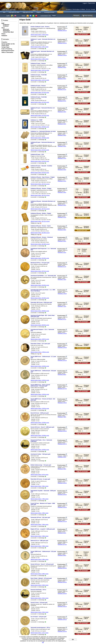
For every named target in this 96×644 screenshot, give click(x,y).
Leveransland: (46, 16)
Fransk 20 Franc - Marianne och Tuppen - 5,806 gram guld (43, 504)
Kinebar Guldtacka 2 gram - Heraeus (40, 27)
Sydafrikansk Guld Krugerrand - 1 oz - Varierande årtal (43, 249)
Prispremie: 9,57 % (62, 319)
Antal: (80, 32)
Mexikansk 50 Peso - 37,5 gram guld (40, 263)
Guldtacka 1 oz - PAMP (36, 120)
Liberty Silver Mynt (8, 32)
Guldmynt (6, 26)
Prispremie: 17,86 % (62, 294)
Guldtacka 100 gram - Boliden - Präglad (41, 213)
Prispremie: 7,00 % (62, 280)
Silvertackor (6, 31)
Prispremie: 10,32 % (62, 360)
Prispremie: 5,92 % (62, 124)
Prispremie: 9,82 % (62, 533)
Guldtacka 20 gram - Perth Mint (39, 97)
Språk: (8, 16)
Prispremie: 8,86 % (62, 375)
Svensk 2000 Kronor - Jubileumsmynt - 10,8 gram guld (43, 371)
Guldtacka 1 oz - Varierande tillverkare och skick (43, 131)
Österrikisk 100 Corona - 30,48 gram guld (41, 302)
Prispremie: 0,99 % (62, 205)
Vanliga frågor (5, 47)
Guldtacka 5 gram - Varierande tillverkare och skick (42, 52)
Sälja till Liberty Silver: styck (40, 35)
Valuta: (24, 16)
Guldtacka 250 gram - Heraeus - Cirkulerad (42, 237)
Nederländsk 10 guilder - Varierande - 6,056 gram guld (43, 491)
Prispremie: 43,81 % (62, 606)
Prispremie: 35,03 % (62, 568)
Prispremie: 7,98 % (62, 417)
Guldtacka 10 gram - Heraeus (38, 63)
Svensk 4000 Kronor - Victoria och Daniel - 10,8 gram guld (43, 399)
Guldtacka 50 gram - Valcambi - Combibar (41, 166)
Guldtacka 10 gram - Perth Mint (39, 75)
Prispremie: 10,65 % (62, 483)
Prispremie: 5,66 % (62, 135)
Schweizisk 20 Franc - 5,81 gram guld (40, 517)
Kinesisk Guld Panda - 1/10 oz (38, 590)
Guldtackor (6, 25)
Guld (3, 23)
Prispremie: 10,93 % (62, 495)
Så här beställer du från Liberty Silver (8, 45)
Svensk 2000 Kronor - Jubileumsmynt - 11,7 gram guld (43, 357)
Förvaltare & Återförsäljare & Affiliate (75, 9)
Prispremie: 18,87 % (62, 444)
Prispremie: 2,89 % (62, 230)
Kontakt (93, 9)
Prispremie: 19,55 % (62, 431)
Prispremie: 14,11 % (62, 521)
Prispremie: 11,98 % (62, 55)
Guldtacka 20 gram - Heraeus (38, 86)
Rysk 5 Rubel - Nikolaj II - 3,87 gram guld (41, 578)
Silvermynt (6, 29)
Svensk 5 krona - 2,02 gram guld (39, 603)
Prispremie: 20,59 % (62, 582)
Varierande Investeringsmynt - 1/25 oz (40, 628)
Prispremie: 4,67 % (62, 90)
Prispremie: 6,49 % (62, 170)
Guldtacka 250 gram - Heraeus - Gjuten (41, 226)
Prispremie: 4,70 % (62, 158)
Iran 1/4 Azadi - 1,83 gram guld (38, 617)
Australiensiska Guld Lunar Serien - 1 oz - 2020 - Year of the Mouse (43, 290)
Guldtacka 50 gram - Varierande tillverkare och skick (43, 143)
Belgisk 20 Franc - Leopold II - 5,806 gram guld (43, 529)
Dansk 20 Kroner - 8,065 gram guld (40, 413)
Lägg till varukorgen (82, 34)
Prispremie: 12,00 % (62, 333)
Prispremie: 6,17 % (62, 267)
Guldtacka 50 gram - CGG (37, 154)
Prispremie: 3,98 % (62, 469)
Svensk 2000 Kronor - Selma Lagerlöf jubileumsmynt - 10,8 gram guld (40, 385)
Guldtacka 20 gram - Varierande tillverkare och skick (43, 108)
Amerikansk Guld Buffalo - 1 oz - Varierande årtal (43, 276)
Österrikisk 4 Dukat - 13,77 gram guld (40, 344)
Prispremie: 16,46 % (62, 43)
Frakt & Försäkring (7, 49)
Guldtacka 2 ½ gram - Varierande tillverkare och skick (43, 40)
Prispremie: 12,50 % (62, 507)
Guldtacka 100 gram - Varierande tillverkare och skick (43, 202)
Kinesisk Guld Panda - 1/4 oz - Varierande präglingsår (41, 441)
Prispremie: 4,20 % (62, 252)
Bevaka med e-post (82, 218)
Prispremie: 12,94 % (62, 348)
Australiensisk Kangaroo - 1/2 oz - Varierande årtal (42, 330)
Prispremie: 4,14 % (62, 181)
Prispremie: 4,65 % (62, 146)
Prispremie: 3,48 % (62, 192)
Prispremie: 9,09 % (62, 67)
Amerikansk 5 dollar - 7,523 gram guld (40, 454)
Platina (3, 34)
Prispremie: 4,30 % (62, 112)
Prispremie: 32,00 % (62, 594)
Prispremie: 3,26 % (62, 241)
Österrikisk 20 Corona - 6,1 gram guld (40, 479)
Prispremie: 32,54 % (62, 631)
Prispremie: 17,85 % (62, 403)
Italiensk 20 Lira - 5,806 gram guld (39, 541)
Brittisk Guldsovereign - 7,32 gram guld (41, 465)
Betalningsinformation (8, 51)
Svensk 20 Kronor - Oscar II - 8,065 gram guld (42, 427)
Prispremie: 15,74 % (62, 389)
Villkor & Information (7, 52)
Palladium (4, 36)
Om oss (88, 9)
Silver (3, 28)
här (43, 642)
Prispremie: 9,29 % (62, 457)
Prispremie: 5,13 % (62, 217)
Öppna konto (92, 3)
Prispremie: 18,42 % (62, 619)
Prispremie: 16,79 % (62, 544)
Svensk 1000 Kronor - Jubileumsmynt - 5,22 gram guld (43, 552)
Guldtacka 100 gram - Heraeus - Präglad (41, 188)
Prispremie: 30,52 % (62, 31)
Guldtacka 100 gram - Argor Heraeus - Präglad (43, 177)
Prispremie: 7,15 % (62, 306)
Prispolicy (4, 42)
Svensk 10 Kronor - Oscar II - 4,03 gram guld (42, 564)
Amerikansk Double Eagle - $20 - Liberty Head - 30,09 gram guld (43, 316)
